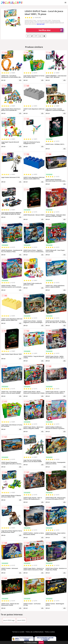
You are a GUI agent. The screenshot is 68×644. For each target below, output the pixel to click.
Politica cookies (50, 632)
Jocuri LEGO (21, 620)
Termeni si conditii (18, 632)
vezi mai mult (41, 24)
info (20, 80)
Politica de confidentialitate (35, 632)
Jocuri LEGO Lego (9, 620)
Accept (41, 642)
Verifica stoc (51, 30)
